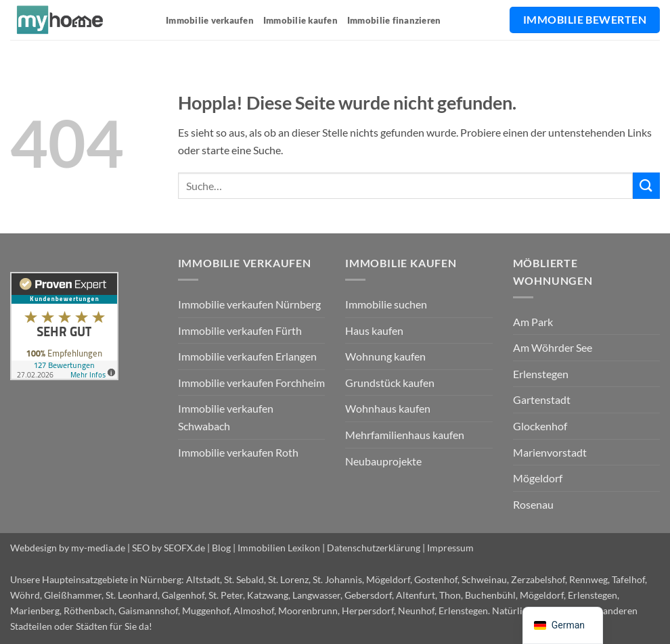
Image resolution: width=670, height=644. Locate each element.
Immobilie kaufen (300, 20)
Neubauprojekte (383, 461)
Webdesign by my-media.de (68, 548)
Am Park (533, 322)
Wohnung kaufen (385, 356)
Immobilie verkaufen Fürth (240, 330)
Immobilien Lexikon (279, 548)
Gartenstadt (542, 399)
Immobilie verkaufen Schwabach (226, 417)
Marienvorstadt (550, 452)
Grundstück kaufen (390, 383)
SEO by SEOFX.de (169, 548)
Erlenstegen (541, 374)
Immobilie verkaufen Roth (238, 452)
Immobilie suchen (386, 304)
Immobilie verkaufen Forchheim (251, 383)
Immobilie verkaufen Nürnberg (249, 304)
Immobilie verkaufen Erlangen (247, 356)
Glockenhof (540, 426)
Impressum (450, 548)
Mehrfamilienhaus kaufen (405, 435)
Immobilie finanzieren (394, 20)
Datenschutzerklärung (374, 548)
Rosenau (533, 504)
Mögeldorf (538, 478)
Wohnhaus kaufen (388, 408)
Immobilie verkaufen (210, 20)
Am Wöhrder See (553, 347)
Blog (221, 548)
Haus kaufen (374, 330)
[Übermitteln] (646, 186)
